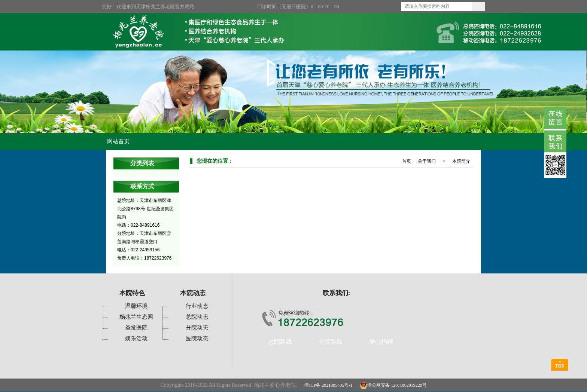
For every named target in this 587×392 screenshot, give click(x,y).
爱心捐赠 (381, 342)
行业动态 (197, 306)
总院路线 (280, 342)
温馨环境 (136, 306)
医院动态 (197, 339)
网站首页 (118, 141)
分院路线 (331, 342)
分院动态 (197, 328)
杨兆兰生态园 (136, 317)
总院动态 (197, 317)
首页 (407, 161)
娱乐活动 (136, 339)
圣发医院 (136, 328)
